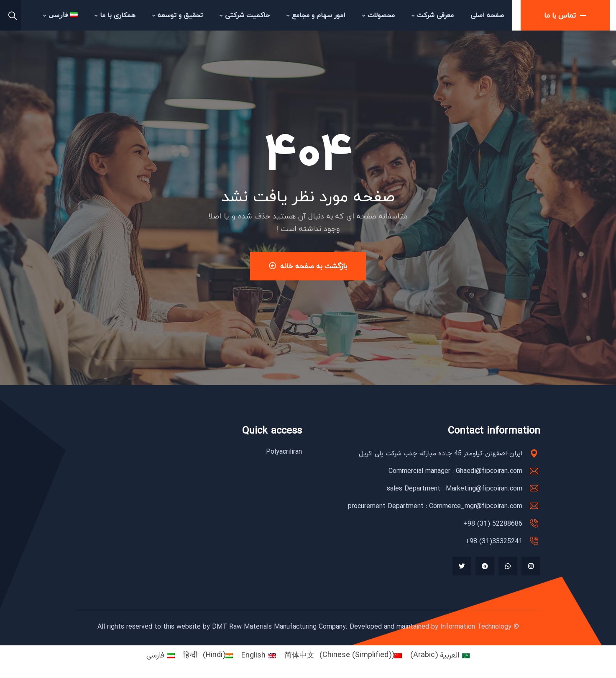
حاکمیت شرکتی (245, 15)
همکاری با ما (115, 15)
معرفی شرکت (433, 15)
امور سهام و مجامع (316, 15)
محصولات (378, 15)
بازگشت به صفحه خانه (308, 266)
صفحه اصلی (487, 15)
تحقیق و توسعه (178, 15)
